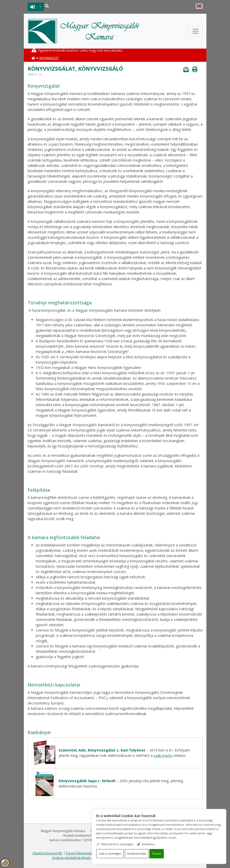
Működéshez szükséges (125, 844)
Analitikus (156, 844)
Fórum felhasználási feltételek (87, 853)
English (199, 6)
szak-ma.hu (163, 755)
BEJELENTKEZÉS (33, 7)
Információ (49, 58)
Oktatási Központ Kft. (48, 853)
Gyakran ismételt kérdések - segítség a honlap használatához (96, 858)
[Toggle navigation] (196, 31)
